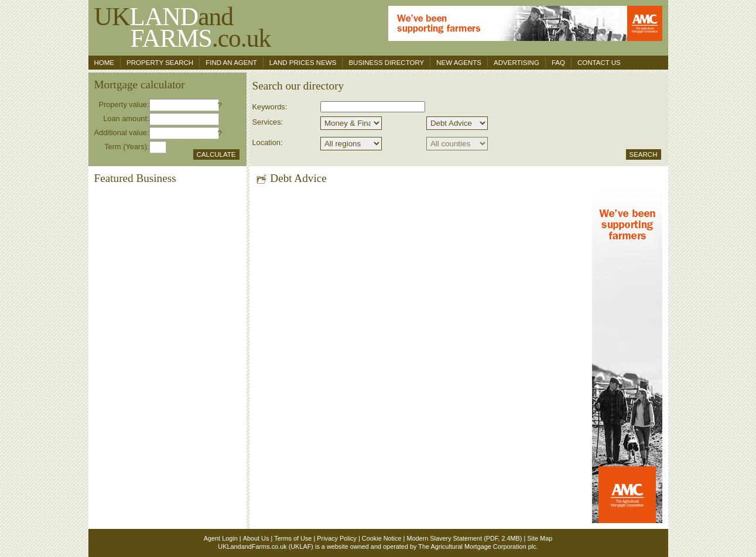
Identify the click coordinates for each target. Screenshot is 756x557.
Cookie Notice (382, 538)
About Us (256, 538)
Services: (268, 122)
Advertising (516, 63)
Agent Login (221, 538)
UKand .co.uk (183, 27)
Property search (160, 63)
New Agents (459, 63)
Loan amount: (126, 118)
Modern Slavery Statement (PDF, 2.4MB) (464, 538)
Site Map (540, 538)
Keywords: (270, 107)
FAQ (558, 63)
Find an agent (231, 63)
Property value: (124, 104)
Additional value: (122, 133)
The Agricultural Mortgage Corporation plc (477, 546)
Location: (268, 142)
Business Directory (386, 63)
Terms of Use (293, 538)
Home (105, 63)
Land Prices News (303, 63)
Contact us (599, 63)
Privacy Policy (337, 538)
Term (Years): (126, 147)
